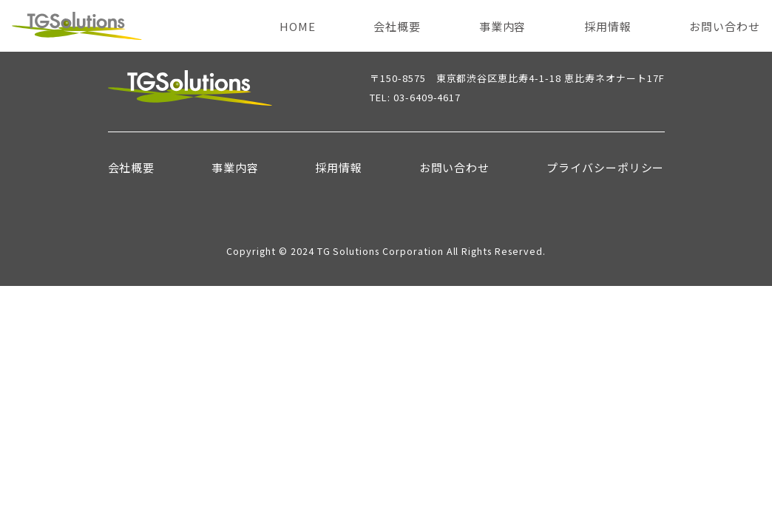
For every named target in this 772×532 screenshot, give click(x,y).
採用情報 (608, 26)
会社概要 (397, 26)
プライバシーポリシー (606, 167)
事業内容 (503, 26)
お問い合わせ (725, 26)
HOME (298, 26)
